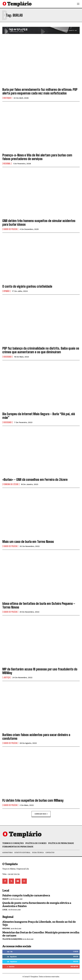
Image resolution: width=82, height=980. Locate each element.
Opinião (6, 291)
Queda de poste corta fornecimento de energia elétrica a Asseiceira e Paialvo (37, 904)
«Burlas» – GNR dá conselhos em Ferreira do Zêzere (35, 479)
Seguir (76, 957)
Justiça (7, 677)
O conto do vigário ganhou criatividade (27, 286)
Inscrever (74, 966)
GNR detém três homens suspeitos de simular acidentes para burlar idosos (39, 223)
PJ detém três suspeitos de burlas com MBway (33, 800)
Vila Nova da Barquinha (12, 939)
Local (5, 910)
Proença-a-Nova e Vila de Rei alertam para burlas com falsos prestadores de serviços (37, 157)
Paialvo (5, 899)
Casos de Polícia (10, 229)
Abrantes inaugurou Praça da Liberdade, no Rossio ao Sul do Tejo (39, 923)
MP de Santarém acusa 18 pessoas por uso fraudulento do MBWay (40, 671)
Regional (7, 164)
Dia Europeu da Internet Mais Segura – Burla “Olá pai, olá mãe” (39, 416)
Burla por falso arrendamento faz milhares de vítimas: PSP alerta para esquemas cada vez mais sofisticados (40, 91)
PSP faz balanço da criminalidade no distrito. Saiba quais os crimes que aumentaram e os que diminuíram (41, 350)
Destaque (7, 98)
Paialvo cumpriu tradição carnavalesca (26, 895)
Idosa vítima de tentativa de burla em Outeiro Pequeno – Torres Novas (39, 605)
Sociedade (8, 357)
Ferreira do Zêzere (11, 484)
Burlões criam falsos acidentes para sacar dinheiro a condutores (36, 737)
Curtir (76, 952)
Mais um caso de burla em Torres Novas (28, 542)
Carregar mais (41, 814)
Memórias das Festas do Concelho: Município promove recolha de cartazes (41, 934)
